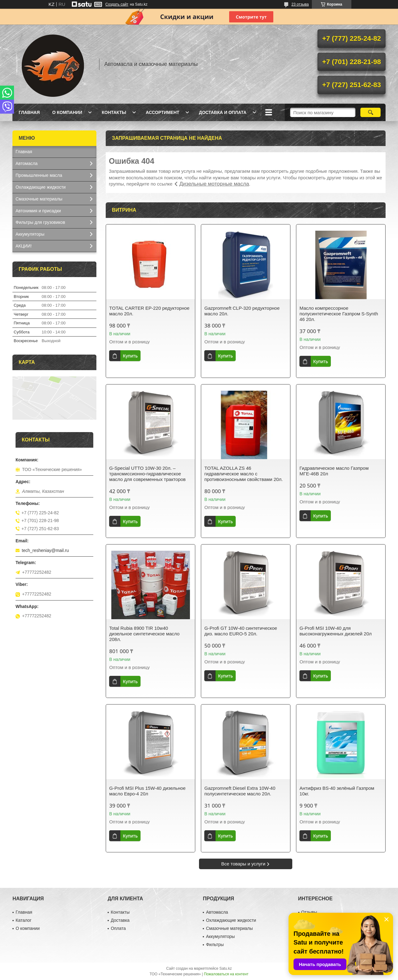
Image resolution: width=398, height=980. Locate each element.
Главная (29, 112)
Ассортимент (163, 112)
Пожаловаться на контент (226, 974)
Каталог (23, 920)
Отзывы (309, 912)
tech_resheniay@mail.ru (45, 550)
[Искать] (370, 112)
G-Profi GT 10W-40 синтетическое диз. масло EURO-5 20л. (241, 631)
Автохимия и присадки (38, 211)
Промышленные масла (39, 175)
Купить (130, 356)
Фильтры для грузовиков (40, 222)
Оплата (118, 928)
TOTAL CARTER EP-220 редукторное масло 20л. (149, 311)
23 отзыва (300, 4)
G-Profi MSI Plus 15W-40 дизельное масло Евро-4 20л (147, 791)
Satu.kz (225, 968)
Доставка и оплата (223, 112)
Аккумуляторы (30, 234)
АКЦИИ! (24, 246)
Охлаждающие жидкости (41, 187)
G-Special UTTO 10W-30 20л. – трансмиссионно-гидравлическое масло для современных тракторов (147, 474)
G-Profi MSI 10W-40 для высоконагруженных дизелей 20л (336, 631)
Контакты (114, 112)
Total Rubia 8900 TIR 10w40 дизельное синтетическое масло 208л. (144, 634)
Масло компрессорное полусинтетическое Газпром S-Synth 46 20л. (339, 314)
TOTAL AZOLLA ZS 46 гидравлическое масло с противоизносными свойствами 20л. (243, 474)
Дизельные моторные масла (214, 184)
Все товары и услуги (243, 864)
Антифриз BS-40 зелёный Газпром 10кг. (337, 791)
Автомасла (27, 163)
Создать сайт (117, 4)
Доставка (120, 920)
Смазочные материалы (39, 199)
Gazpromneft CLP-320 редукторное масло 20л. (242, 311)
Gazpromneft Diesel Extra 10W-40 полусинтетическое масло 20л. (240, 791)
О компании (67, 112)
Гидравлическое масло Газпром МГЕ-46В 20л (334, 471)
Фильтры (215, 945)
